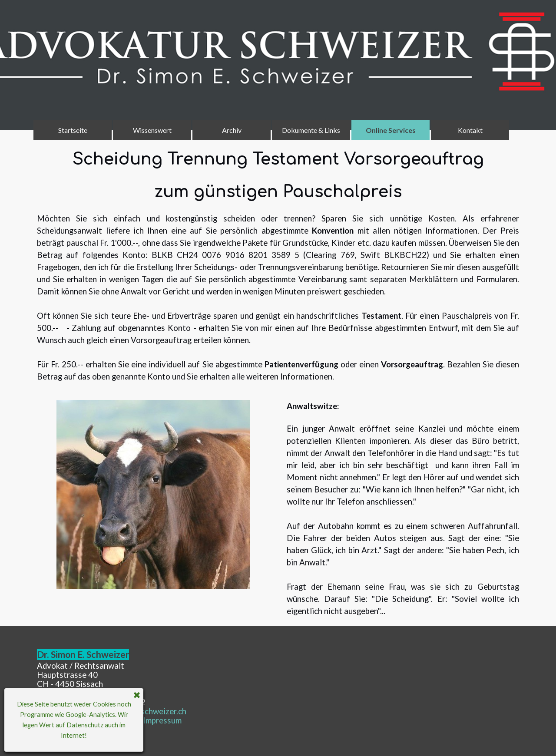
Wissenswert (152, 130)
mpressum (162, 720)
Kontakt (470, 130)
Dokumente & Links (311, 130)
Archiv (232, 130)
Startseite (73, 130)
